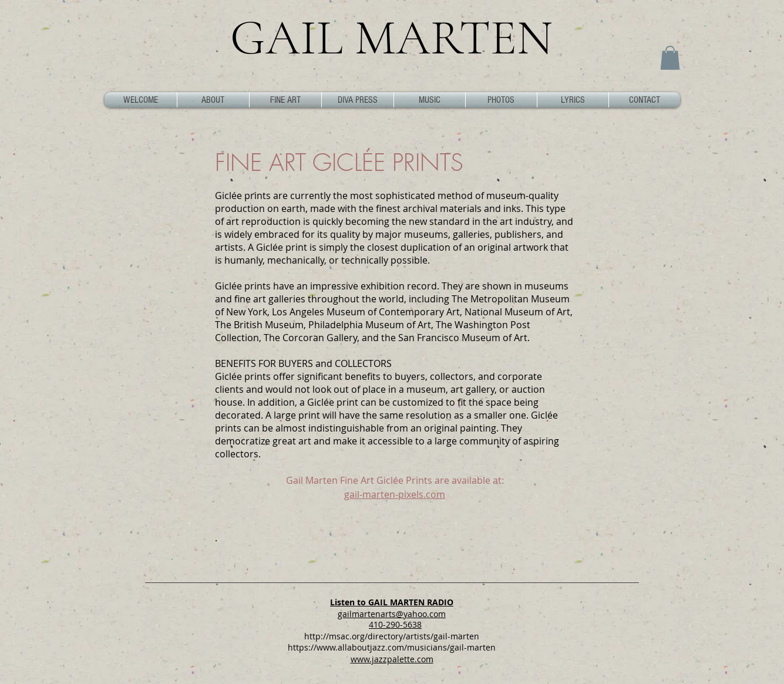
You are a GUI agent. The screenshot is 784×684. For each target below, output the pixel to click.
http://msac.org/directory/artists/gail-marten (392, 636)
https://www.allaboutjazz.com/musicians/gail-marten (392, 647)
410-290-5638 (395, 624)
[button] (670, 58)
